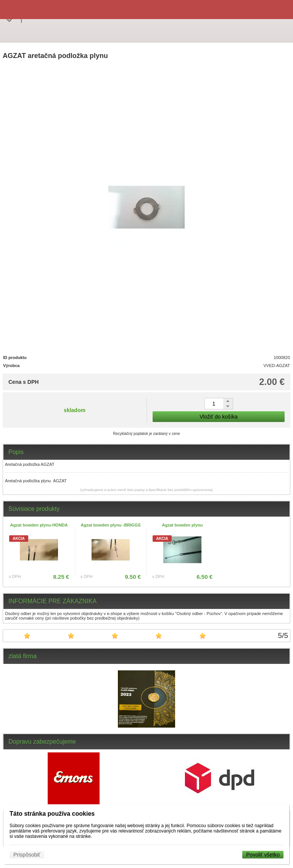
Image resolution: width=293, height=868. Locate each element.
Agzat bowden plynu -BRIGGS (110, 525)
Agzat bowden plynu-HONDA (39, 525)
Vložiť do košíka (218, 417)
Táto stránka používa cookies (52, 814)
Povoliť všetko (263, 855)
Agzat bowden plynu (183, 525)
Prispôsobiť (27, 855)
